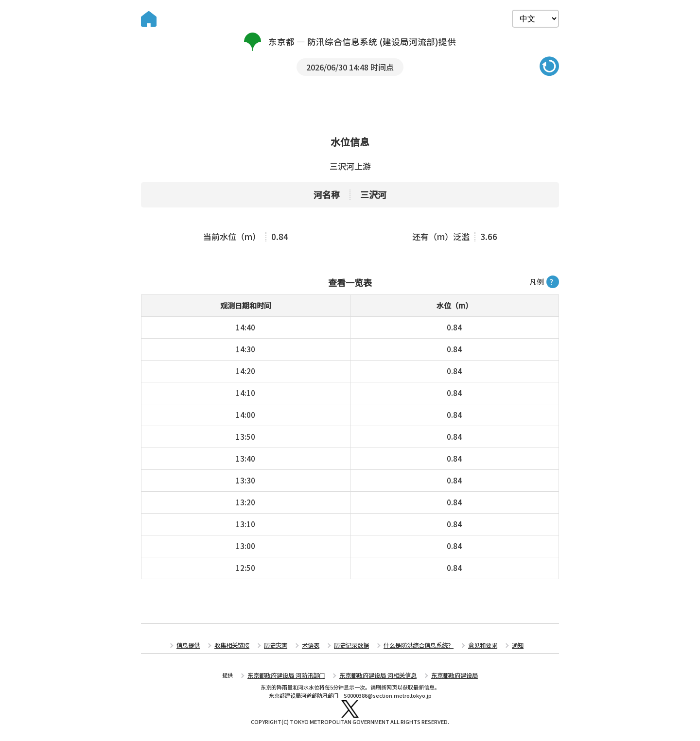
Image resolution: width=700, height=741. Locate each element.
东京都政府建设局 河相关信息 (376, 676)
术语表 (313, 647)
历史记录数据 (352, 647)
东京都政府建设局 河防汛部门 (291, 676)
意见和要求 (475, 647)
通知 (508, 647)
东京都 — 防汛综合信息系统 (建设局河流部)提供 (350, 42)
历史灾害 (280, 647)
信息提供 (197, 647)
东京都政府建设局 (448, 676)
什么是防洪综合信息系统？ (415, 647)
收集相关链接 (239, 647)
